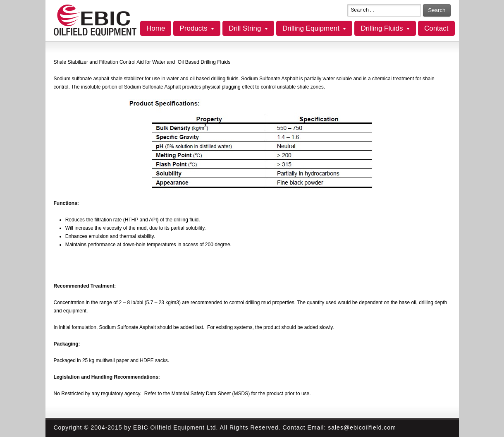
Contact (436, 28)
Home (156, 28)
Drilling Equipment (311, 28)
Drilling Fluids (382, 28)
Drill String (245, 28)
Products (193, 28)
